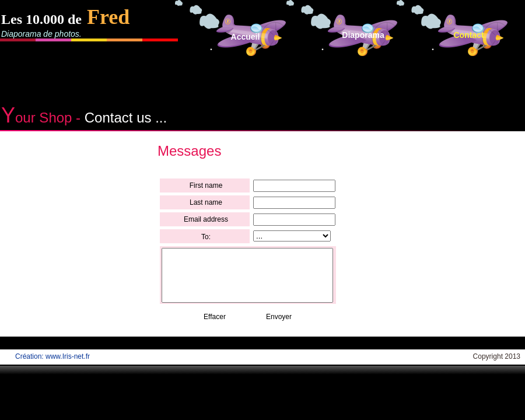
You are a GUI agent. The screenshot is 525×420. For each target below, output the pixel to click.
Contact (468, 35)
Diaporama (363, 35)
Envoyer (279, 317)
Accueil (246, 37)
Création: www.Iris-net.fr (52, 356)
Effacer (215, 317)
